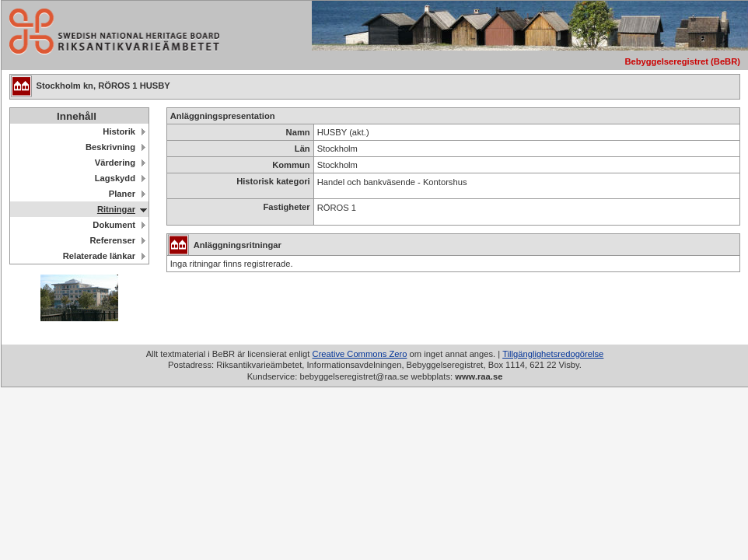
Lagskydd (115, 178)
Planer (122, 194)
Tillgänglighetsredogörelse (553, 354)
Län (302, 149)
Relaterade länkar (99, 256)
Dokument (114, 225)
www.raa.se (479, 376)
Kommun (291, 165)
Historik (119, 131)
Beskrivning (110, 147)
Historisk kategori (273, 181)
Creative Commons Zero (360, 354)
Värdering (115, 163)
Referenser (113, 240)
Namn (298, 132)
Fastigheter (286, 207)
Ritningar (116, 209)
